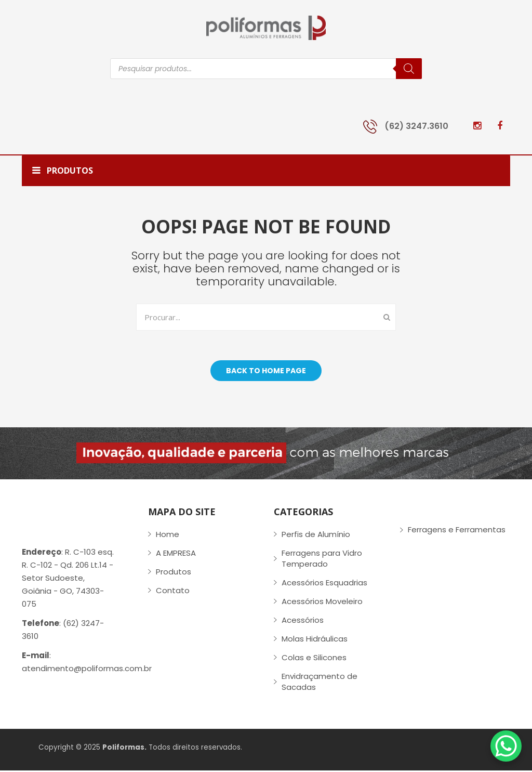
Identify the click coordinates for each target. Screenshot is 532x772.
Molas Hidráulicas (315, 640)
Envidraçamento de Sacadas (320, 683)
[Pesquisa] (409, 69)
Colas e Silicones (314, 659)
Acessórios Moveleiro (322, 603)
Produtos (174, 573)
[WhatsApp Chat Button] (506, 746)
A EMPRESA (176, 554)
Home (168, 536)
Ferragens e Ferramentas (457, 531)
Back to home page (266, 372)
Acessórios (303, 621)
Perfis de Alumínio (316, 536)
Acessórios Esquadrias (324, 584)
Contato (173, 592)
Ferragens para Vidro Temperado (322, 560)
